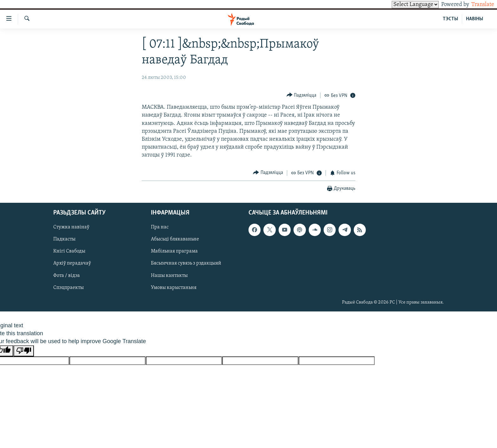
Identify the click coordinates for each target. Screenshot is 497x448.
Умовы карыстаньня (174, 288)
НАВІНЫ (474, 19)
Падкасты (64, 240)
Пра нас (160, 227)
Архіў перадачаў (72, 264)
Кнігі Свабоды (69, 252)
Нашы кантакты (169, 276)
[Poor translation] (24, 351)
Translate (477, 5)
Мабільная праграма (174, 252)
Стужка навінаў (71, 227)
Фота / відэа (67, 276)
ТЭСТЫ (450, 19)
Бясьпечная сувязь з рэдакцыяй (186, 264)
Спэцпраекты (68, 288)
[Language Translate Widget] (404, 5)
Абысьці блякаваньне (175, 240)
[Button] (302, 95)
